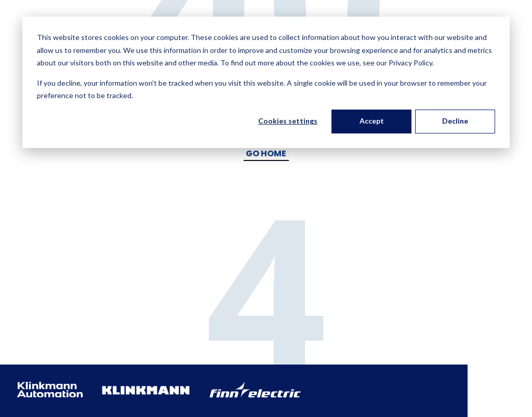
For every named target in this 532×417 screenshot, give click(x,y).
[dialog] (266, 82)
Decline (455, 121)
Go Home (266, 153)
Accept (372, 121)
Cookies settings (288, 121)
